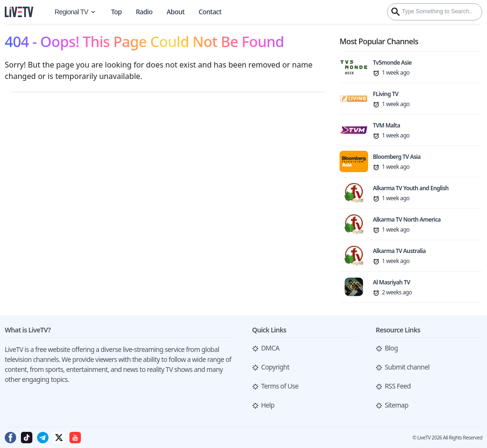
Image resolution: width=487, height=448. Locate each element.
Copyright (275, 367)
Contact (210, 12)
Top (116, 12)
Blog (391, 348)
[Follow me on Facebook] (10, 441)
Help (268, 405)
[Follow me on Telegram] (43, 441)
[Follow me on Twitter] (59, 441)
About (175, 12)
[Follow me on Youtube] (75, 441)
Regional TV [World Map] (76, 12)
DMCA (270, 348)
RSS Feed (398, 386)
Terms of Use (280, 386)
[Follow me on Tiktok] (27, 441)
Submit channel (407, 367)
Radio (144, 12)
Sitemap (397, 405)
